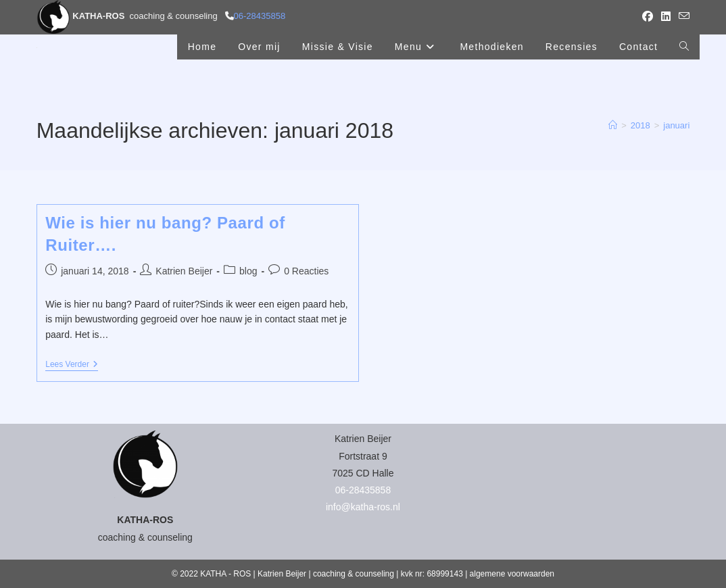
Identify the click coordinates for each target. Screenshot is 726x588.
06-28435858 (260, 16)
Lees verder (72, 365)
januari (676, 125)
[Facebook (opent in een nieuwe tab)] (648, 17)
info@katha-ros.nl (363, 507)
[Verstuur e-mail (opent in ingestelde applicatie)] (682, 17)
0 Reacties (306, 271)
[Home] (613, 125)
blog (248, 271)
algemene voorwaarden (512, 574)
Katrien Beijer (184, 271)
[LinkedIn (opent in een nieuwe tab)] (666, 17)
